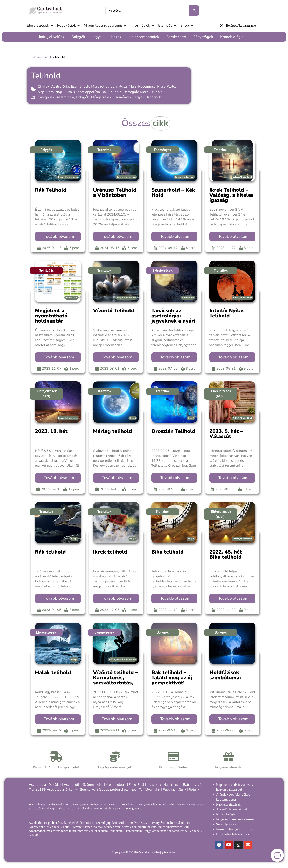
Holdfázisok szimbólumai (225, 675)
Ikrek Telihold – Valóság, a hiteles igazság (231, 195)
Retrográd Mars (136, 92)
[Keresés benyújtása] (194, 11)
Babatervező (192, 785)
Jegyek (139, 97)
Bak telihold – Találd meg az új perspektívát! (172, 678)
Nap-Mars (46, 92)
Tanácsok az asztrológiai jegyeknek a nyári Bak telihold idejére (173, 321)
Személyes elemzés (229, 824)
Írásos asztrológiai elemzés (234, 829)
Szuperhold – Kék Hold (173, 193)
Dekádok (55, 785)
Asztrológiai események (232, 809)
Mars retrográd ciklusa (109, 87)
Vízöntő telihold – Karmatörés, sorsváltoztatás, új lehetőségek (115, 680)
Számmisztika (93, 785)
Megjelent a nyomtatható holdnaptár (51, 316)
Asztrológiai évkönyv (62, 790)
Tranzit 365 (37, 790)
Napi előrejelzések (228, 804)
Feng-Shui (136, 785)
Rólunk (194, 790)
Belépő (61, 177)
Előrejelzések (101, 97)
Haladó (120, 659)
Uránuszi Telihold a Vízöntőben (115, 193)
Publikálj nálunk (175, 790)
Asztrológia (60, 87)
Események (80, 87)
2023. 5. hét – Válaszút (226, 434)
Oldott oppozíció (87, 92)
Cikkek (48, 57)
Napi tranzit (172, 785)
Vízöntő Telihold (114, 311)
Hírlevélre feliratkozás (233, 834)
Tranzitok (154, 97)
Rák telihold (50, 552)
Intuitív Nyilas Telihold (227, 313)
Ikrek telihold (110, 552)
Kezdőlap (35, 57)
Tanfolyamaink (150, 790)
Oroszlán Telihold (173, 431)
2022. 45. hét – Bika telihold (228, 554)
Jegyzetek (154, 785)
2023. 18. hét (51, 431)
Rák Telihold (112, 92)
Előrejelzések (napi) (47, 394)
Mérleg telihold (113, 431)
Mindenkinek (72, 177)
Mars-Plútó (166, 87)
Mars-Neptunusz (142, 87)
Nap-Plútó (64, 92)
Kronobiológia (116, 785)
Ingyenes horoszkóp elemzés (235, 819)
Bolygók (83, 97)
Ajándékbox (225, 795)
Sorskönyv (88, 790)
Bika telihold (167, 552)
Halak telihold (53, 672)
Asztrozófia (72, 785)
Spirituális (46, 270)
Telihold (156, 92)
